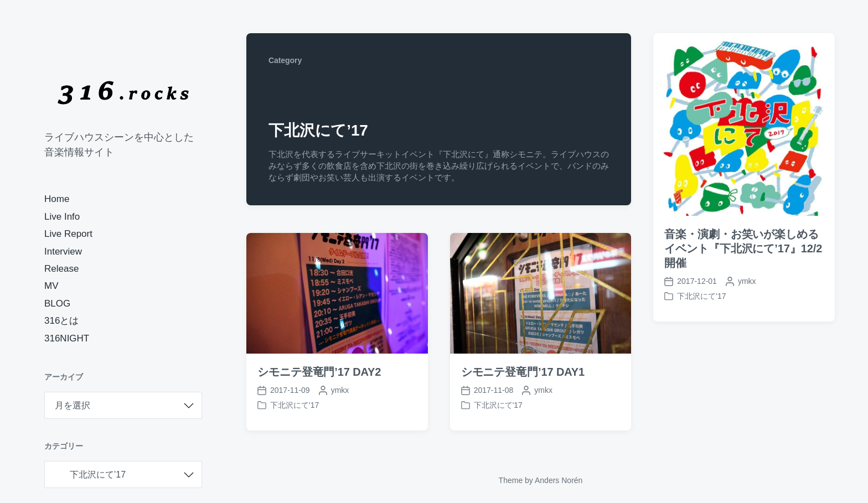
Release (61, 269)
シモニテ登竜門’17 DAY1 (523, 372)
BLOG (57, 304)
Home (57, 199)
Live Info (62, 217)
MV (51, 286)
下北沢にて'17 (701, 296)
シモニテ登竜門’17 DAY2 (319, 372)
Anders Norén (559, 480)
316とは (61, 321)
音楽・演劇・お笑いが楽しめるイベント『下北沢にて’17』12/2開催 (743, 248)
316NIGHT (67, 338)
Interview (63, 251)
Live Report (68, 234)
